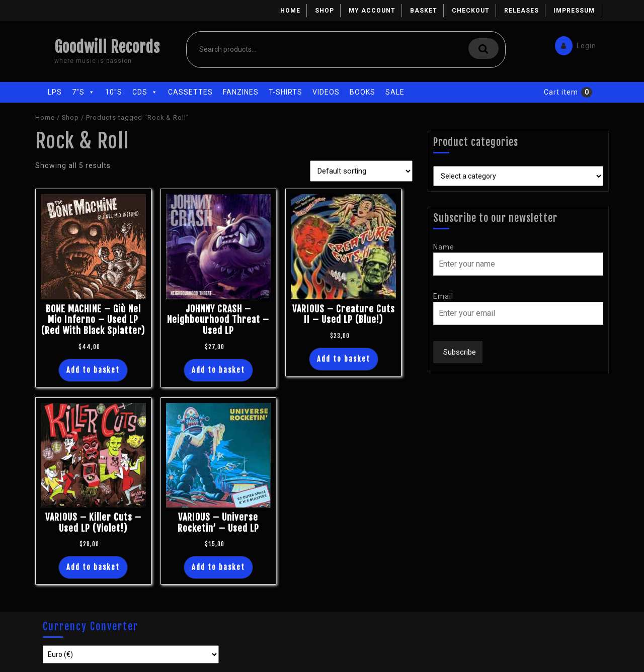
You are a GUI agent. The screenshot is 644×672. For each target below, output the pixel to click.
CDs (145, 92)
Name (444, 247)
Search (484, 49)
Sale (395, 92)
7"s (84, 92)
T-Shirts (286, 92)
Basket (424, 11)
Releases (521, 11)
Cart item (561, 92)
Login (573, 44)
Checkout (471, 11)
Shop (325, 11)
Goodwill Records (107, 47)
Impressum (574, 11)
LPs (55, 92)
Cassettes (190, 92)
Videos (326, 92)
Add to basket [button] (93, 370)
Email (443, 296)
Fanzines (241, 92)
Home (290, 11)
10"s (114, 92)
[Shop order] (361, 171)
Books (363, 92)
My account (372, 11)
